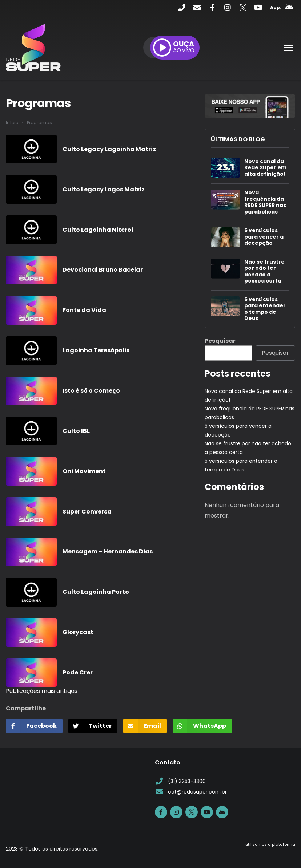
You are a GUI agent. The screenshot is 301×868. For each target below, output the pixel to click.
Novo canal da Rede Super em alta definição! (265, 168)
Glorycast (78, 632)
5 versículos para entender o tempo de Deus (265, 309)
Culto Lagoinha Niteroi (98, 230)
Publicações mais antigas (42, 691)
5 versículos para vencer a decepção (264, 237)
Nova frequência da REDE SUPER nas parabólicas (265, 202)
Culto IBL (76, 431)
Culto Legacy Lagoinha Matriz (109, 149)
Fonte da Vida (84, 310)
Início (12, 123)
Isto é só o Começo (91, 391)
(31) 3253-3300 (180, 781)
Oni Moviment (84, 471)
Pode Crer (78, 672)
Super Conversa (87, 512)
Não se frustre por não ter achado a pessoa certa (264, 272)
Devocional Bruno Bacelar (103, 270)
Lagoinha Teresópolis (96, 350)
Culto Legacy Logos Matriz (104, 189)
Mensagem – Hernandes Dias (108, 551)
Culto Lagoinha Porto (96, 592)
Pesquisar (220, 341)
